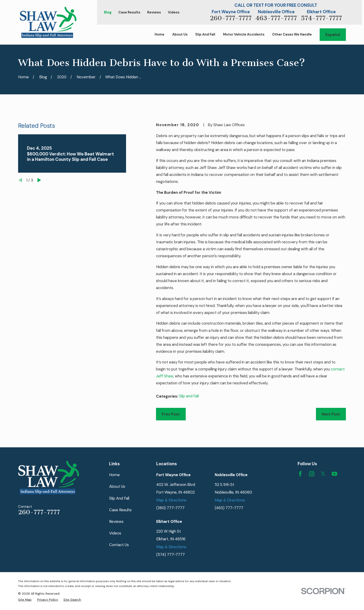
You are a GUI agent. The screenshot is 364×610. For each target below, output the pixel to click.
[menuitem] (25, 600)
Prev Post (171, 414)
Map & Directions (171, 500)
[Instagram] (312, 474)
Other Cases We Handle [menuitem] (292, 35)
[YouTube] (334, 474)
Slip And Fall (119, 498)
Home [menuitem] (159, 35)
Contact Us (119, 545)
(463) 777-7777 (229, 508)
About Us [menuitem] (180, 35)
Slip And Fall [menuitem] (205, 35)
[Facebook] (300, 474)
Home (114, 475)
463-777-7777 (276, 18)
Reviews (154, 12)
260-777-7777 (231, 18)
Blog (108, 12)
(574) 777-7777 (171, 554)
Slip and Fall (189, 396)
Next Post (331, 414)
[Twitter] (323, 474)
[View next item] (39, 180)
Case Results (129, 12)
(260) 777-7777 (170, 508)
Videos (174, 12)
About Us (117, 486)
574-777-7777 (321, 18)
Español (333, 35)
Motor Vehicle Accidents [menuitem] (244, 35)
